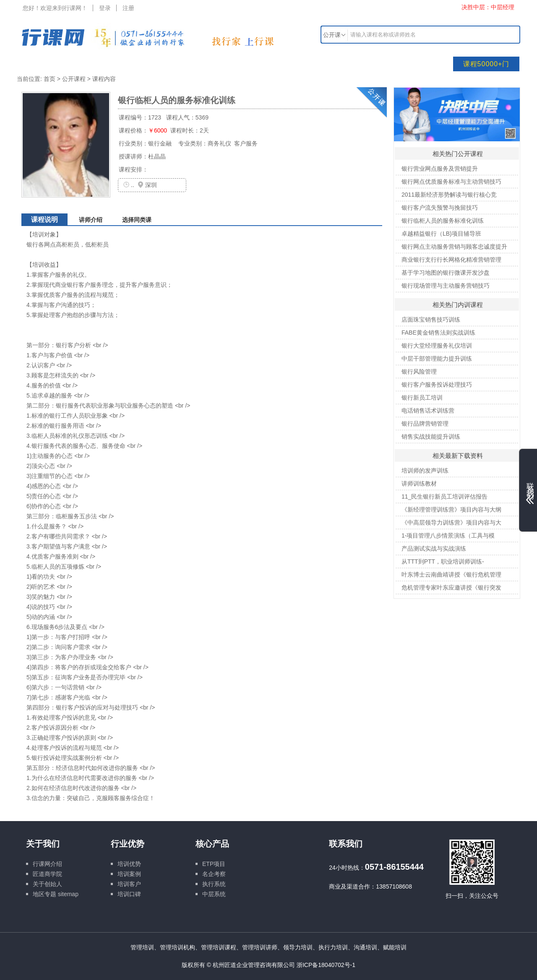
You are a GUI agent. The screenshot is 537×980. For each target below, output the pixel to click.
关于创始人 (47, 884)
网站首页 (47, 64)
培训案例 (129, 874)
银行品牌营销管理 (425, 424)
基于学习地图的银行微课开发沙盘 (446, 273)
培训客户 (129, 884)
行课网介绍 (47, 864)
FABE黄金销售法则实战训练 (438, 333)
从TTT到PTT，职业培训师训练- (443, 561)
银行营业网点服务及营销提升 (440, 169)
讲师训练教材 (419, 484)
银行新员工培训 (422, 398)
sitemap (68, 894)
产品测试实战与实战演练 (434, 548)
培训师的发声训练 (425, 471)
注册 (128, 8)
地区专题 (44, 894)
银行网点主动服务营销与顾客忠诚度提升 (454, 247)
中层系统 (214, 894)
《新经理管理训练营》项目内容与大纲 (451, 509)
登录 (105, 8)
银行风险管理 (419, 372)
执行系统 (214, 884)
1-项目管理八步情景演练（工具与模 (448, 535)
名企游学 (282, 64)
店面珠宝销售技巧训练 (431, 320)
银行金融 (160, 143)
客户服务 (245, 143)
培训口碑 (129, 894)
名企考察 (214, 874)
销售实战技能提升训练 (431, 437)
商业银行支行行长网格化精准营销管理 (451, 260)
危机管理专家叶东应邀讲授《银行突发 (451, 587)
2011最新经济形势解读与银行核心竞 (449, 195)
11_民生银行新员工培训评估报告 (444, 496)
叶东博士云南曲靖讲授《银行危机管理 (451, 574)
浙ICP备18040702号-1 (326, 965)
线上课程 (340, 64)
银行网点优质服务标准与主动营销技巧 (451, 182)
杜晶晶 (157, 156)
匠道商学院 (47, 874)
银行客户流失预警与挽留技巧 (440, 208)
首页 (50, 79)
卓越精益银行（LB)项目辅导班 (441, 234)
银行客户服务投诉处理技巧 (437, 385)
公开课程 (74, 79)
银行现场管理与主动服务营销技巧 (446, 286)
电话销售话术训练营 (428, 411)
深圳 (151, 185)
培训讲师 (164, 64)
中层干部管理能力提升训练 (437, 359)
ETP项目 (214, 864)
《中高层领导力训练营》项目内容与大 (451, 522)
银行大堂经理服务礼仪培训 (437, 346)
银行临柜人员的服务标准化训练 (443, 221)
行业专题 (399, 64)
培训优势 (129, 864)
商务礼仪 (219, 143)
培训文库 (223, 64)
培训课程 (105, 64)
